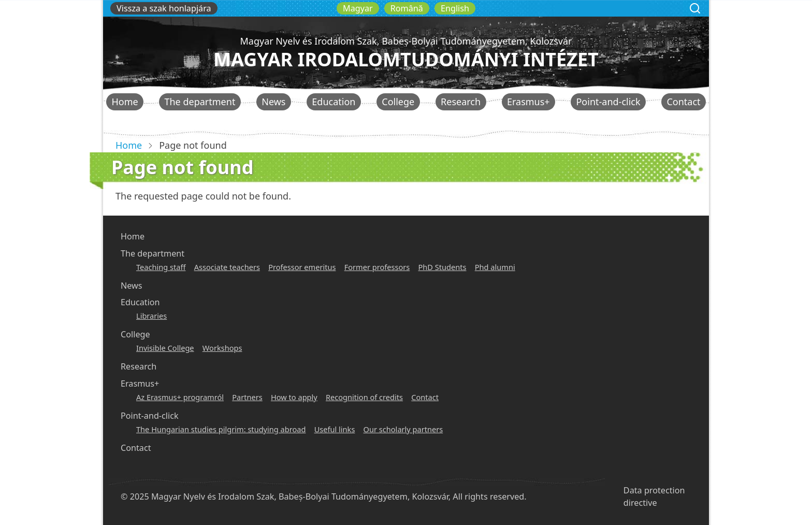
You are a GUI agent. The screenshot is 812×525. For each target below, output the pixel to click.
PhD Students (443, 267)
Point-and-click (608, 102)
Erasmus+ (528, 102)
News (273, 102)
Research (461, 102)
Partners (247, 397)
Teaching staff (161, 267)
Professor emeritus (302, 267)
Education (334, 102)
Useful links (335, 429)
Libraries (151, 316)
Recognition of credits (364, 397)
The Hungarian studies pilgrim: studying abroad (221, 429)
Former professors (377, 267)
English (455, 8)
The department (200, 102)
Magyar (358, 8)
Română (407, 8)
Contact (683, 102)
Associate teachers (227, 267)
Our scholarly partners (403, 429)
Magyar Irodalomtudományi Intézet (406, 59)
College (398, 102)
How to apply (294, 397)
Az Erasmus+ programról (180, 397)
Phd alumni (495, 267)
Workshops (222, 348)
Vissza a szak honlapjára (164, 8)
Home (125, 102)
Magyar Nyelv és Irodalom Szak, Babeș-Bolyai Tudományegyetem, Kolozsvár (406, 41)
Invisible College (165, 348)
